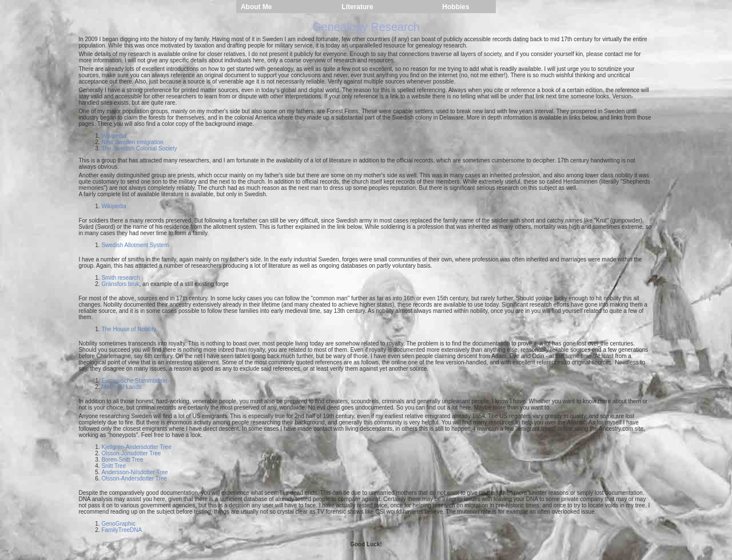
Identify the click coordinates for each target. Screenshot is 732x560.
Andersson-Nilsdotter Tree (134, 472)
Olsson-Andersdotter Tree (134, 478)
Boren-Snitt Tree (122, 460)
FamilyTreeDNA (122, 530)
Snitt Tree (114, 466)
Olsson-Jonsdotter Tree (131, 453)
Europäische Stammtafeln (134, 381)
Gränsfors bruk (120, 284)
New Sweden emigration (132, 142)
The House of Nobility (129, 329)
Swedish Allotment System (135, 245)
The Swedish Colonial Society (139, 148)
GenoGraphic (118, 524)
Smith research (120, 278)
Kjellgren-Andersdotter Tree (136, 447)
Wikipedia (114, 136)
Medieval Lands (121, 387)
